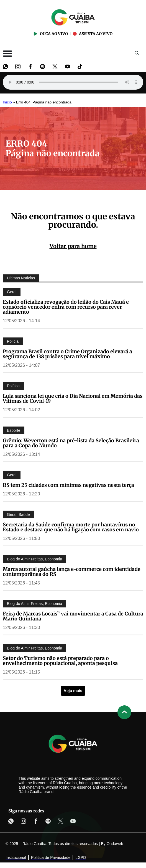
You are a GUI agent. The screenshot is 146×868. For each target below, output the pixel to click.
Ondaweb (115, 844)
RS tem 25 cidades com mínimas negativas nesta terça (68, 485)
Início (7, 102)
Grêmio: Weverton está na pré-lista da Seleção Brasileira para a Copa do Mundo (71, 443)
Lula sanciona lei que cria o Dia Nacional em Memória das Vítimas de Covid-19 (73, 398)
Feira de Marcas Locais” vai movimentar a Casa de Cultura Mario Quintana (73, 616)
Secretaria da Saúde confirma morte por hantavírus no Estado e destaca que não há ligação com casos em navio (71, 527)
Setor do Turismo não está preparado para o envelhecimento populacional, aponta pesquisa (60, 661)
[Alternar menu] (7, 53)
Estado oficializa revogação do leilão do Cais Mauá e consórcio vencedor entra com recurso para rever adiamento (66, 307)
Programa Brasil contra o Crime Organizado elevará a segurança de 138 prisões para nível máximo (67, 354)
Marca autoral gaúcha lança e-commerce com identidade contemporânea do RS (72, 572)
